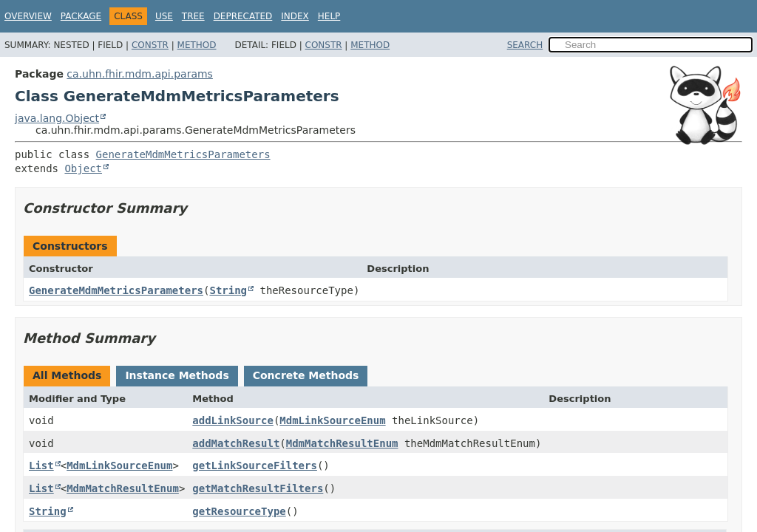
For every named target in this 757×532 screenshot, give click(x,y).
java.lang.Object (57, 118)
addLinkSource (233, 420)
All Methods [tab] (67, 375)
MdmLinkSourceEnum (332, 420)
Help (329, 16)
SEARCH (525, 45)
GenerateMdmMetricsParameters (183, 154)
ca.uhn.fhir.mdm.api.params (140, 74)
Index (295, 16)
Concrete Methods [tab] (306, 375)
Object (83, 168)
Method (197, 45)
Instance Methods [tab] (177, 375)
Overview (28, 16)
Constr (150, 45)
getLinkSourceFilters (255, 465)
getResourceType (239, 511)
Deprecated (243, 16)
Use (164, 16)
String (228, 290)
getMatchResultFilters (258, 488)
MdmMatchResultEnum (342, 443)
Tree (193, 16)
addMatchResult (236, 443)
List (41, 465)
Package (81, 16)
